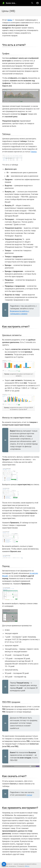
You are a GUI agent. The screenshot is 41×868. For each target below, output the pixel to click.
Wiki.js (27, 866)
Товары (34, 152)
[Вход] (38, 3)
